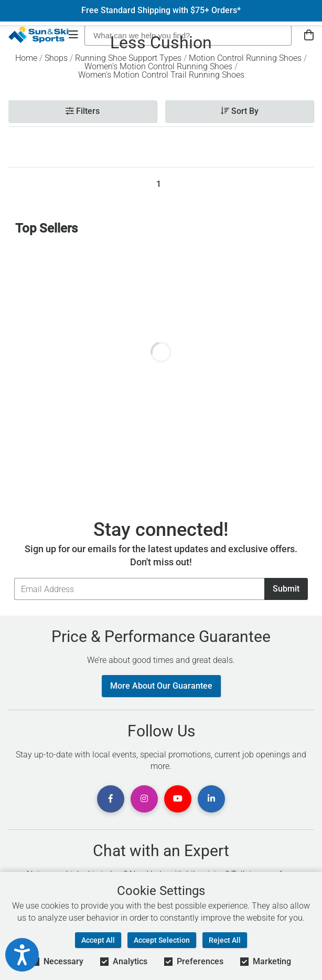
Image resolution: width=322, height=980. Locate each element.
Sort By (240, 111)
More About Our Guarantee (161, 686)
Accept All (98, 940)
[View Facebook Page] (111, 799)
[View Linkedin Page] (211, 799)
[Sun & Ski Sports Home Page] (39, 35)
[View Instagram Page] (144, 799)
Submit (286, 589)
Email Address (14, 578)
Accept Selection (162, 940)
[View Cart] (309, 35)
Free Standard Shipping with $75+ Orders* (161, 10)
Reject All (225, 940)
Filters (83, 111)
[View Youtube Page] (178, 799)
